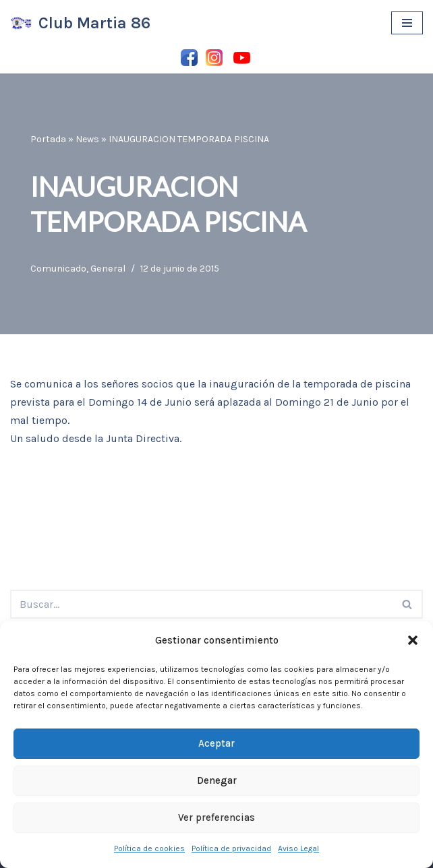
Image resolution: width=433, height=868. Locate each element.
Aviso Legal (298, 848)
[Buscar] (201, 604)
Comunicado (58, 269)
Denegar (217, 780)
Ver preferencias (216, 817)
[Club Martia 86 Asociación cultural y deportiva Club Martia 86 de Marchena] (80, 23)
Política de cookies (149, 848)
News (87, 139)
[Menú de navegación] (407, 23)
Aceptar (216, 743)
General (108, 269)
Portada (48, 139)
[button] (413, 640)
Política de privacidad (231, 848)
